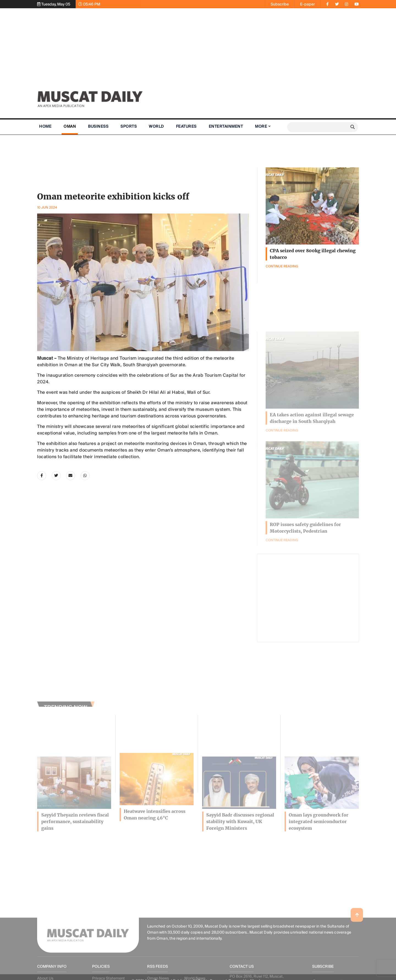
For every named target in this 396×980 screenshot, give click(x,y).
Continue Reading (282, 564)
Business (98, 126)
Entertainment (226, 126)
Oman (70, 126)
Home (45, 126)
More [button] (261, 126)
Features (186, 126)
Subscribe (280, 4)
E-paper (307, 4)
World (156, 126)
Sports (129, 126)
